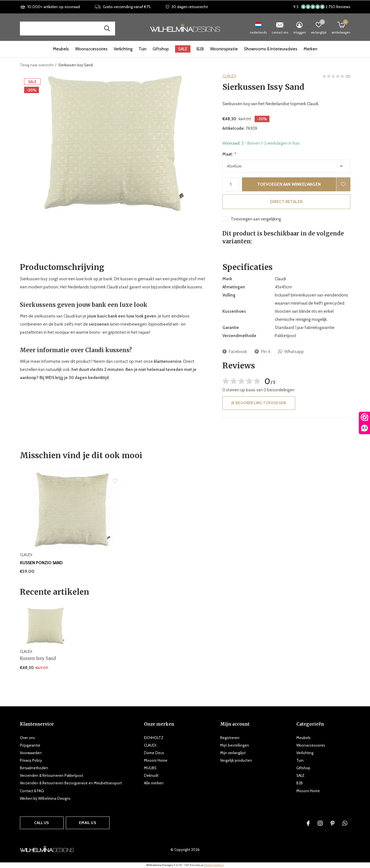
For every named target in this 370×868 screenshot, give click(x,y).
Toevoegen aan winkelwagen (289, 184)
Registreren (230, 738)
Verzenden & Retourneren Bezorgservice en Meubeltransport (71, 783)
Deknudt (151, 775)
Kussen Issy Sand (38, 658)
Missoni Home (156, 760)
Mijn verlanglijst (233, 753)
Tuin (143, 49)
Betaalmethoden (34, 768)
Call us (41, 823)
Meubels (61, 49)
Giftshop (161, 49)
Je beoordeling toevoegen (259, 403)
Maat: (229, 154)
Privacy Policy (31, 760)
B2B (200, 49)
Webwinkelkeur (214, 865)
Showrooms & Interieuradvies (271, 49)
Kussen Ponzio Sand (41, 563)
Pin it (263, 351)
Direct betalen (286, 202)
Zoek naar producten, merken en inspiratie (107, 29)
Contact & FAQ (32, 791)
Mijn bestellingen (235, 745)
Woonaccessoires (91, 49)
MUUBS (150, 768)
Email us (87, 823)
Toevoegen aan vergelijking (256, 219)
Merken (310, 49)
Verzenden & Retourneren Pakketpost (52, 775)
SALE (183, 49)
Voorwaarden (31, 753)
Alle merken (154, 783)
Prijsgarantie (30, 745)
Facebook (235, 351)
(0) (348, 76)
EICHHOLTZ (154, 738)
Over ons (27, 738)
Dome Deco (154, 753)
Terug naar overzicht (37, 65)
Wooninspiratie (224, 49)
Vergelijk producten (236, 760)
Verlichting (123, 49)
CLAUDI (229, 76)
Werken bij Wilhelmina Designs (45, 798)
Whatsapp (291, 351)
